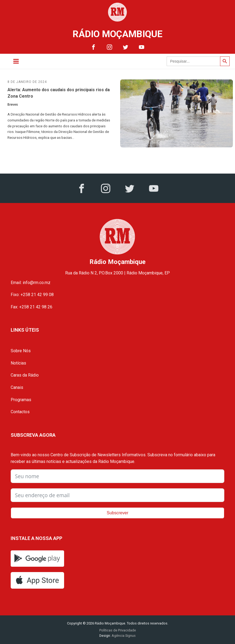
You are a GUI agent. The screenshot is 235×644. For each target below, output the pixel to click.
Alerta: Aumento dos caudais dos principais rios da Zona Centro (59, 93)
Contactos (20, 412)
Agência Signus (123, 636)
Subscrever (118, 513)
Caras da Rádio (25, 375)
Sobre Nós (21, 351)
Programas (21, 400)
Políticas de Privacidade (118, 630)
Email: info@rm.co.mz (31, 283)
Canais (17, 387)
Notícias (18, 363)
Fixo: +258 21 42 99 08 (32, 295)
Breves (13, 105)
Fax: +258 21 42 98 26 (32, 307)
